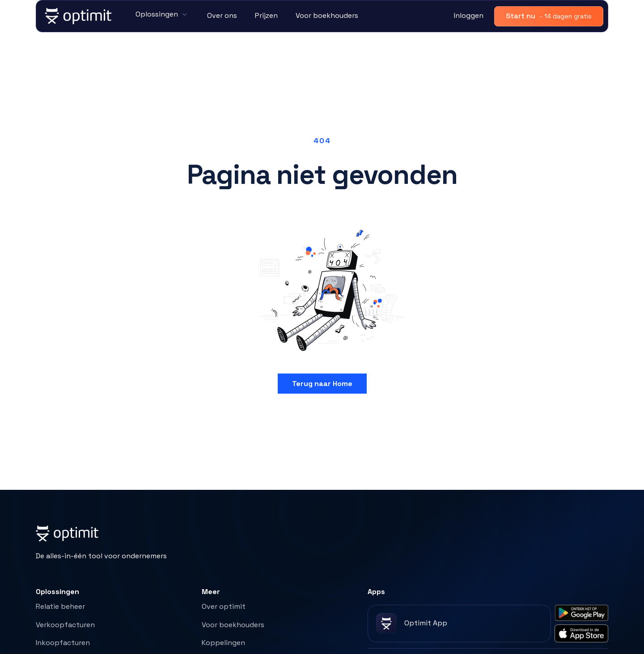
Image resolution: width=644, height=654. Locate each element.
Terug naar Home (322, 384)
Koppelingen (223, 643)
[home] (79, 16)
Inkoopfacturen (63, 643)
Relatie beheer (60, 606)
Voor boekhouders (327, 15)
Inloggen (469, 15)
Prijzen (266, 15)
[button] (162, 15)
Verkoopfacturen (65, 625)
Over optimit (224, 606)
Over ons (222, 15)
